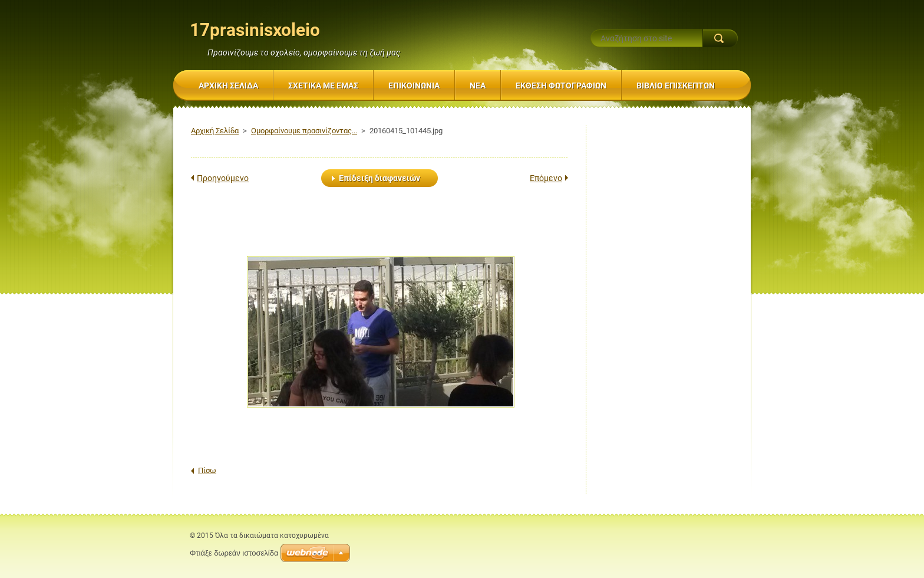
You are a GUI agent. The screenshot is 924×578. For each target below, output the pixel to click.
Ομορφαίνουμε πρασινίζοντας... (304, 131)
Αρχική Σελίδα (215, 131)
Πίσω (207, 470)
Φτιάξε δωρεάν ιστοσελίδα (234, 553)
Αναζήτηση (720, 38)
